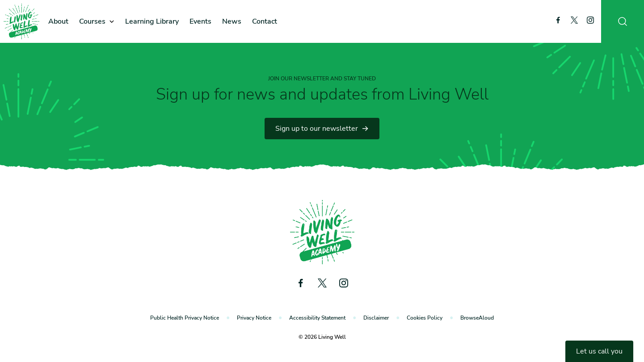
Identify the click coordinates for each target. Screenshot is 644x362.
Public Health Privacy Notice (185, 318)
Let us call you (599, 351)
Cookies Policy (425, 318)
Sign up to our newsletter (322, 129)
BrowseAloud (477, 318)
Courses (92, 21)
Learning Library (152, 21)
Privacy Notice (254, 318)
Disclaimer (376, 318)
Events (200, 21)
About (58, 21)
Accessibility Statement (317, 318)
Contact (265, 21)
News (232, 21)
